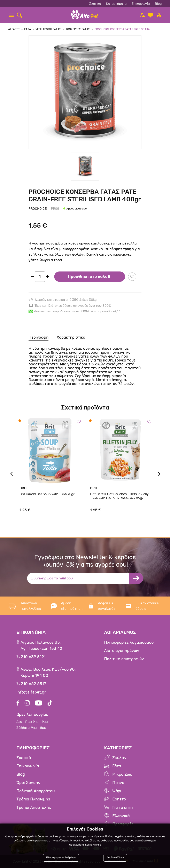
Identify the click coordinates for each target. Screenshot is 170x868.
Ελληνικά (121, 816)
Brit (23, 488)
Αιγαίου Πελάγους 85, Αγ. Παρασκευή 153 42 (41, 646)
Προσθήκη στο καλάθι (90, 277)
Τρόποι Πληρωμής (33, 799)
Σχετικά (95, 4)
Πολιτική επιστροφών (124, 659)
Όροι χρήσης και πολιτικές (85, 845)
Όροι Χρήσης (28, 783)
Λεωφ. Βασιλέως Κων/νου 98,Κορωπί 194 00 (48, 673)
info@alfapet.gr (31, 692)
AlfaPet (14, 29)
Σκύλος (119, 758)
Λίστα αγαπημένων (122, 651)
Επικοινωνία (141, 4)
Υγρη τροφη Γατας (48, 29)
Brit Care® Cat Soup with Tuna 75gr (47, 494)
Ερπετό (119, 799)
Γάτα (117, 766)
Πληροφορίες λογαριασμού (129, 642)
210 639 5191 (33, 657)
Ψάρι (117, 791)
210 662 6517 (33, 684)
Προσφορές (123, 824)
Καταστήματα (116, 4)
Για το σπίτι (123, 807)
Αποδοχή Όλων (115, 858)
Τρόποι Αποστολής (34, 807)
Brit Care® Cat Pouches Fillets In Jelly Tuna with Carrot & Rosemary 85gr (119, 496)
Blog (158, 4)
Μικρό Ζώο (122, 774)
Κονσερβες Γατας (78, 29)
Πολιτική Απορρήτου (36, 791)
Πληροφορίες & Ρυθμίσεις (62, 858)
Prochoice (38, 209)
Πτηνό (118, 783)
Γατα (28, 29)
